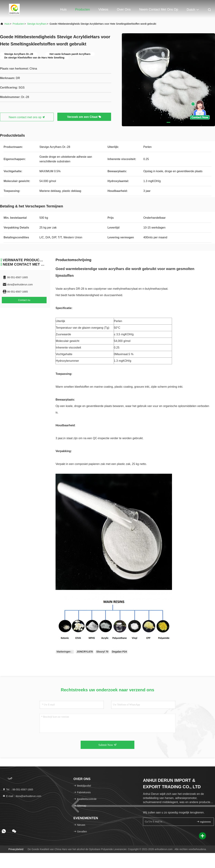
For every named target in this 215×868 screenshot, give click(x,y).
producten (18, 24)
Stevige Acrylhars (37, 24)
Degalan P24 (119, 652)
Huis (63, 9)
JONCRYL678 (85, 652)
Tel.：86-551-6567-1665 (18, 789)
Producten (83, 9)
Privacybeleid (16, 849)
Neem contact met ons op (159, 9)
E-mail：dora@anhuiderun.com (22, 796)
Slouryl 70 (102, 652)
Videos (103, 9)
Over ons (124, 9)
